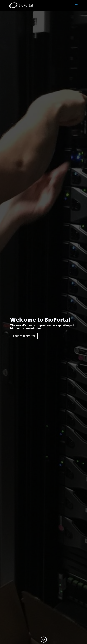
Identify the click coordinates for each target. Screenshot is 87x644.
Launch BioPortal (24, 336)
